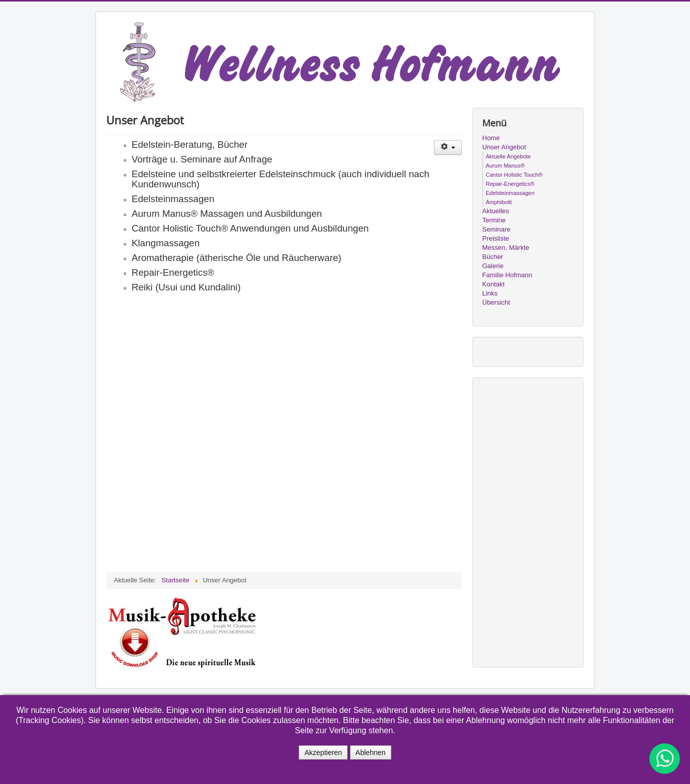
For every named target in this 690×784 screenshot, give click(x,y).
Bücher (493, 257)
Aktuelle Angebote (508, 156)
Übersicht (496, 302)
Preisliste (496, 238)
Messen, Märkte (506, 248)
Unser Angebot (504, 147)
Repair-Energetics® (510, 184)
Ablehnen (371, 753)
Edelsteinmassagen (510, 193)
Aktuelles (496, 211)
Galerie (493, 266)
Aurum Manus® (505, 166)
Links (490, 293)
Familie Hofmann (507, 275)
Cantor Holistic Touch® (514, 175)
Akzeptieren (323, 753)
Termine (494, 220)
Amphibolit (499, 202)
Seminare (496, 229)
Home (491, 138)
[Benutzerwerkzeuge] (448, 148)
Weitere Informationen (342, 765)
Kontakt (493, 284)
